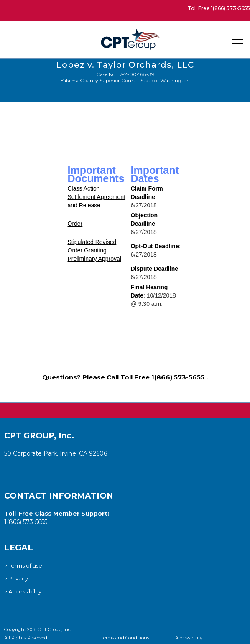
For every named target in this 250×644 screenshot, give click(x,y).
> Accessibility (23, 591)
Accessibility (189, 638)
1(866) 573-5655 (231, 8)
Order (75, 224)
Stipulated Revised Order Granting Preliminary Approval (94, 250)
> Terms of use (23, 565)
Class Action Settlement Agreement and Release (97, 197)
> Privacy (16, 578)
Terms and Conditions (125, 638)
